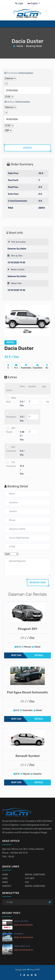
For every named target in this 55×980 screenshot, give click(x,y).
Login (19, 3)
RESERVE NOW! (38, 583)
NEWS (5, 882)
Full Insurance (11, 464)
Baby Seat (11, 400)
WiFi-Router (11, 430)
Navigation (11, 415)
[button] (8, 320)
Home (20, 46)
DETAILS (39, 655)
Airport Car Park (21, 921)
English (33, 3)
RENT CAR (16, 655)
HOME (5, 875)
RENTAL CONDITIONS (35, 875)
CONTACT (7, 886)
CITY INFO (30, 878)
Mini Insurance (11, 449)
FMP (38, 970)
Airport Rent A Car (22, 946)
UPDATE (27, 148)
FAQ (27, 882)
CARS (5, 878)
